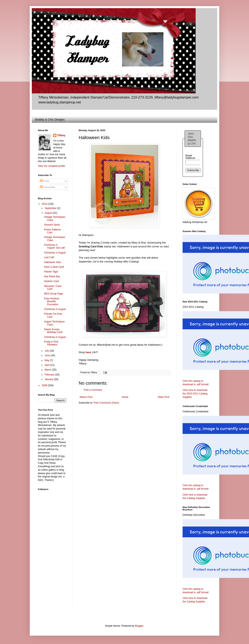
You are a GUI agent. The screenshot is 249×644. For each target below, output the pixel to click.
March (48, 370)
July (47, 351)
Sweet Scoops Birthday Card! (53, 331)
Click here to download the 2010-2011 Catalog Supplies (195, 394)
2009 (45, 385)
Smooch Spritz (52, 225)
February (50, 375)
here (88, 352)
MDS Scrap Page (53, 294)
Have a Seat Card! (54, 267)
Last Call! (49, 257)
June (48, 355)
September (51, 208)
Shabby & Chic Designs (50, 120)
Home (125, 397)
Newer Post (86, 397)
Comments (48, 187)
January (49, 379)
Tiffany (61, 135)
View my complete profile (51, 166)
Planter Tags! (51, 272)
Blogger (139, 626)
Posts (45, 181)
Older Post (164, 397)
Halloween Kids (52, 262)
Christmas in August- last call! (55, 246)
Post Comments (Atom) (106, 403)
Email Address (190, 157)
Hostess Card (51, 281)
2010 (45, 204)
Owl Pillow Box (52, 277)
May (47, 360)
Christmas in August (55, 253)
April (47, 365)
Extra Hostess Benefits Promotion (52, 302)
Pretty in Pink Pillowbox (51, 343)
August (49, 213)
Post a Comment (93, 390)
